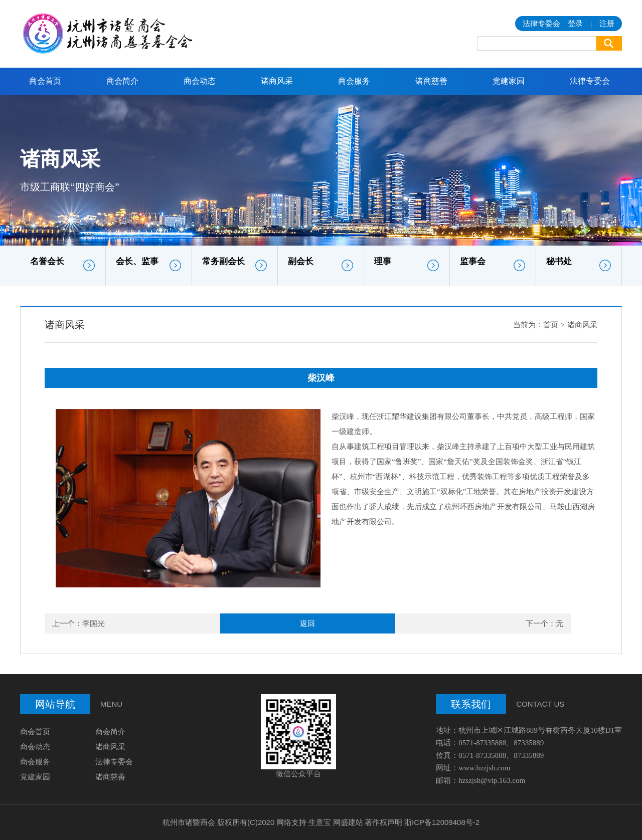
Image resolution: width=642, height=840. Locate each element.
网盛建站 (348, 822)
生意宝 (320, 822)
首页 (551, 325)
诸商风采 (277, 81)
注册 (607, 24)
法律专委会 (590, 81)
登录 (575, 24)
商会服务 (354, 81)
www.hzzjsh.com (484, 768)
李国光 (94, 623)
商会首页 (45, 81)
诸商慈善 (431, 81)
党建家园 (509, 81)
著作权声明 (383, 822)
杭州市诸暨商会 (189, 822)
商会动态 (200, 81)
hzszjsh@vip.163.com (492, 780)
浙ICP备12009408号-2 (442, 822)
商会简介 (122, 81)
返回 (307, 623)
